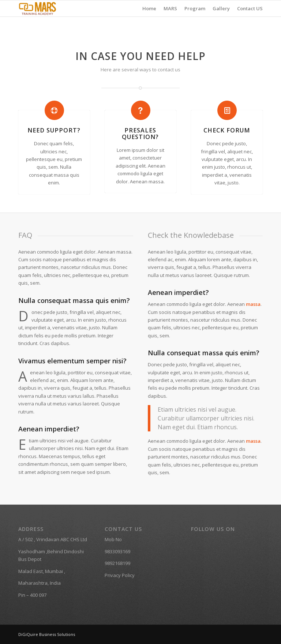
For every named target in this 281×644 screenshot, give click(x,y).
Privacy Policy (120, 575)
